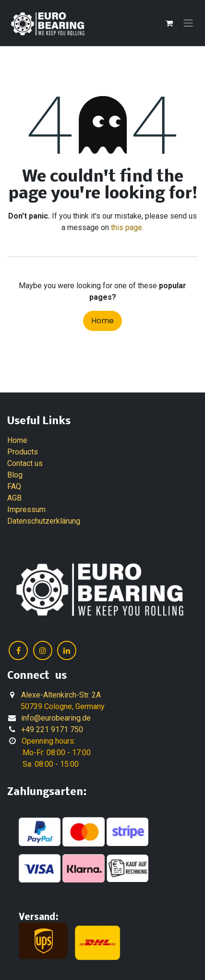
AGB (14, 498)
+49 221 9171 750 (52, 729)
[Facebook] (18, 650)
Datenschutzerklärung (44, 521)
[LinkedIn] (67, 650)
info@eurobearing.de (56, 718)
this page (127, 227)
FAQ (14, 486)
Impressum (26, 509)
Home (102, 321)
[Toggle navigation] (188, 23)
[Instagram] (43, 650)
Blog (15, 475)
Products (23, 452)
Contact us (25, 463)
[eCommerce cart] (169, 23)
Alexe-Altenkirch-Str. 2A (61, 695)
